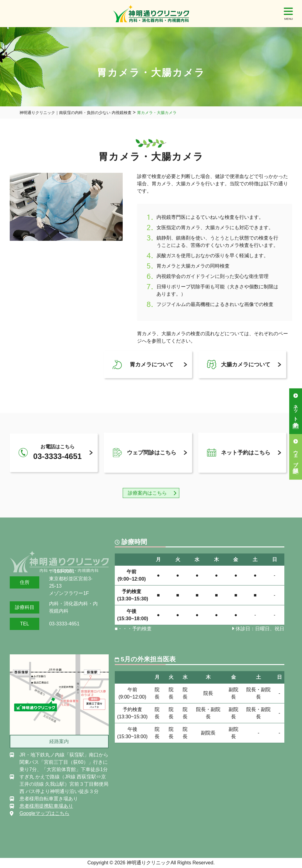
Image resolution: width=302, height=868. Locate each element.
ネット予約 (296, 410)
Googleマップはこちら (44, 813)
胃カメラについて (152, 365)
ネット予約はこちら (246, 453)
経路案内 (59, 741)
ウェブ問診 (296, 456)
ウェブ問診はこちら (152, 453)
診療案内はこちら (147, 493)
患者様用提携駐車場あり (46, 806)
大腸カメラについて (246, 365)
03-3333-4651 (64, 624)
